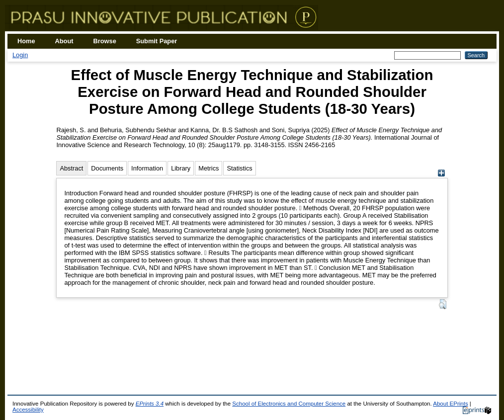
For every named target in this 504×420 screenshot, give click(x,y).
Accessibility (28, 410)
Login (20, 55)
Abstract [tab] (71, 168)
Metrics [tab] (209, 168)
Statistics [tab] (239, 168)
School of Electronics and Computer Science (289, 404)
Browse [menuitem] (105, 41)
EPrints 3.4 (150, 404)
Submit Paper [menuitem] (157, 41)
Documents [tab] (107, 168)
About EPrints (450, 404)
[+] (442, 174)
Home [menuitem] (26, 41)
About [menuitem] (64, 41)
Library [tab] (181, 168)
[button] (443, 304)
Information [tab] (147, 168)
